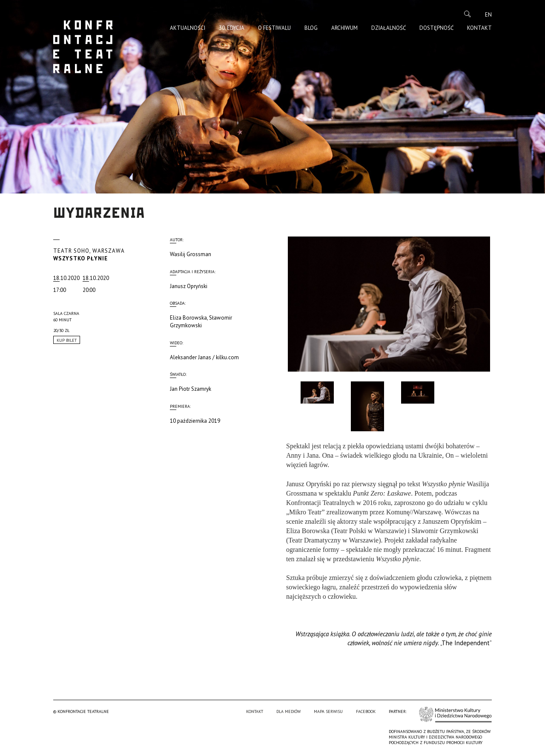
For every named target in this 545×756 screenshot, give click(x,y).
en (488, 15)
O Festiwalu (274, 28)
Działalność (389, 28)
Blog (311, 28)
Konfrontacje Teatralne (83, 47)
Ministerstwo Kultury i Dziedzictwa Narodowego (455, 714)
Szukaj (468, 14)
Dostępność (436, 28)
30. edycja (232, 28)
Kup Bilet (67, 340)
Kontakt (479, 28)
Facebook (366, 711)
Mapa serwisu (328, 711)
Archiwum (344, 28)
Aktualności (188, 28)
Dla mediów (288, 711)
